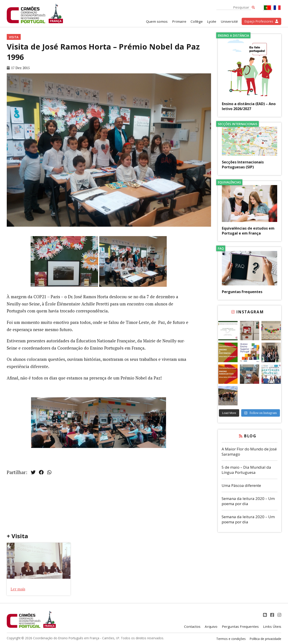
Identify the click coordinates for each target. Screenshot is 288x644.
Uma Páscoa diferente (241, 485)
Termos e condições (231, 639)
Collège (197, 21)
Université (229, 21)
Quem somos (157, 21)
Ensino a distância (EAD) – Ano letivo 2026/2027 (249, 106)
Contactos (192, 626)
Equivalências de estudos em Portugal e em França (248, 231)
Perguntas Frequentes (242, 292)
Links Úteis (272, 626)
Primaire (179, 21)
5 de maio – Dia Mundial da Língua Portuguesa (246, 470)
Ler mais (18, 589)
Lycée (212, 21)
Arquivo (211, 626)
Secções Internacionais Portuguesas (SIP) (243, 165)
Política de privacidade (265, 639)
